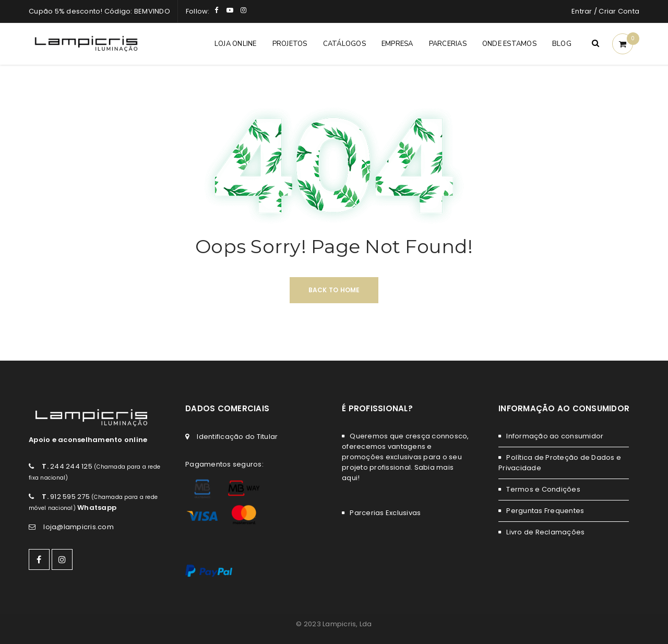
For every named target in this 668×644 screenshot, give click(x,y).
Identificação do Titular (237, 437)
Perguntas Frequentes (545, 511)
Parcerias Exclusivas (385, 513)
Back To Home (334, 290)
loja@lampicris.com (79, 527)
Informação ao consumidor (555, 436)
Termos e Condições (543, 489)
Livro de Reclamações (545, 532)
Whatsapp (97, 508)
